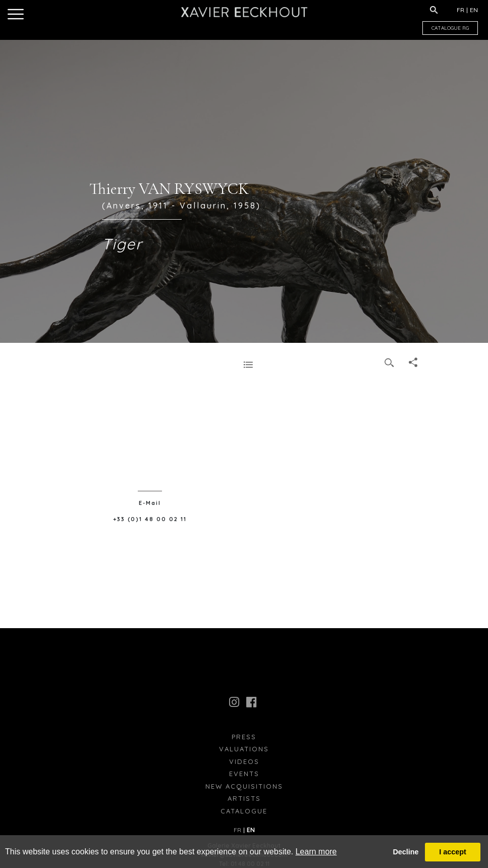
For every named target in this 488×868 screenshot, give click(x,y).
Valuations (244, 749)
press (244, 737)
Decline (405, 852)
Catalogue (244, 811)
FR (460, 10)
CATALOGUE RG (450, 28)
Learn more (316, 852)
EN (474, 10)
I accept (453, 852)
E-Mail (150, 503)
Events (244, 774)
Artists (244, 798)
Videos (244, 761)
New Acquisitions (244, 786)
